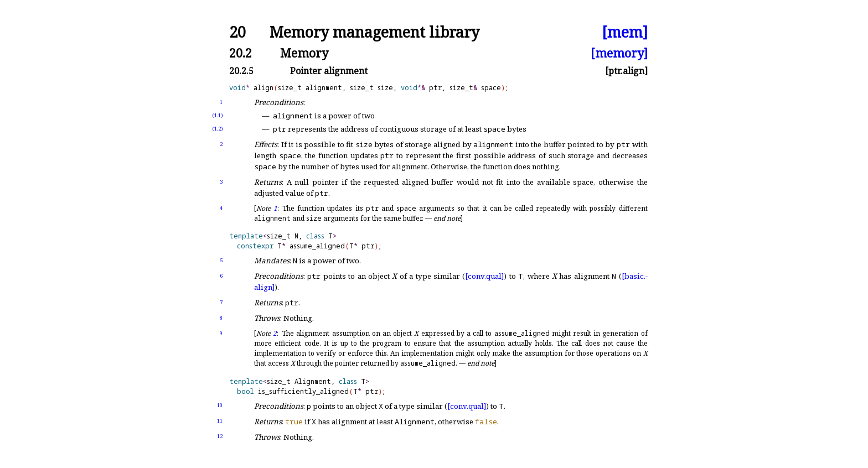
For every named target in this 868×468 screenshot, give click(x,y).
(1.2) (218, 129)
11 (220, 421)
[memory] (619, 53)
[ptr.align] (626, 71)
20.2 (241, 53)
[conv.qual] (484, 276)
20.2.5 (241, 71)
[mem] (625, 32)
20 (237, 32)
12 (220, 436)
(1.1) (218, 115)
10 (220, 405)
